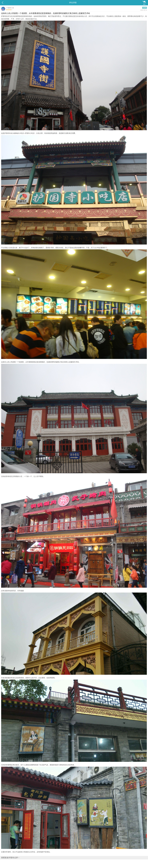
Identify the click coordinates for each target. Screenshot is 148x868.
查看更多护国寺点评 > (10, 858)
